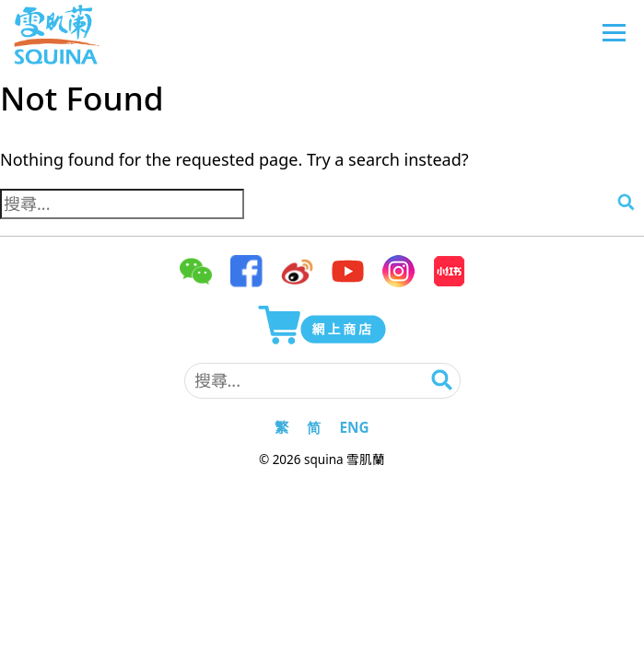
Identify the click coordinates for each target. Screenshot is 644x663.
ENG (354, 427)
